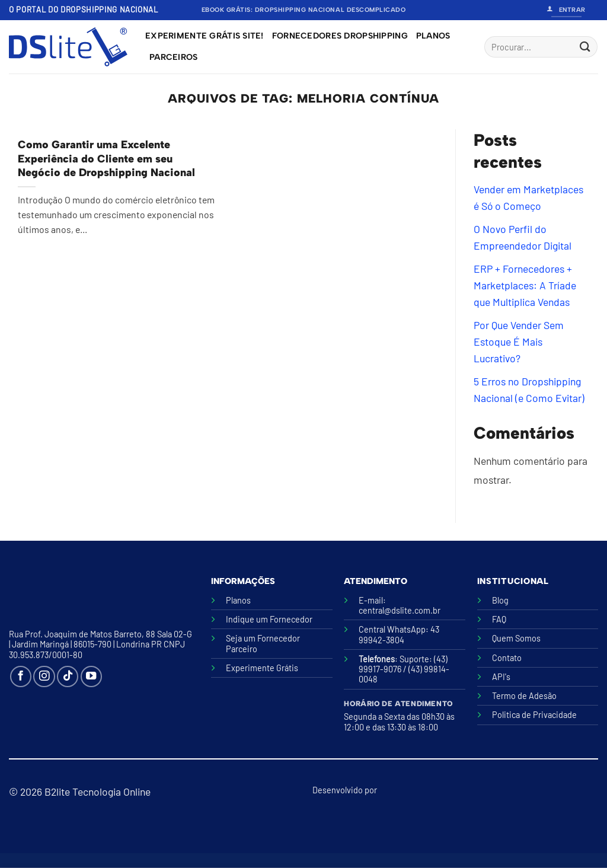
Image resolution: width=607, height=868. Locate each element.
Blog (500, 600)
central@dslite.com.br (400, 610)
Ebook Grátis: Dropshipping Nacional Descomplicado (304, 10)
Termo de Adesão (524, 696)
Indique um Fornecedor (269, 619)
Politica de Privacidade (534, 715)
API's (501, 677)
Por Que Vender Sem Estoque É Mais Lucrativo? (519, 342)
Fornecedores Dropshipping (340, 36)
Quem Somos (516, 638)
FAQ (499, 619)
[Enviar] (585, 47)
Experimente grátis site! (205, 36)
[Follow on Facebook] (21, 676)
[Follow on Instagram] (44, 676)
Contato (507, 658)
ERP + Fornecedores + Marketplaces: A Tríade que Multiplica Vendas (525, 285)
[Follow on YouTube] (91, 676)
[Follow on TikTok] (68, 676)
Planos (433, 36)
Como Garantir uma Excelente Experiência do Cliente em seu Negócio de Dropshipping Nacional (106, 159)
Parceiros (174, 57)
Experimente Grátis (262, 668)
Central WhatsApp (392, 629)
